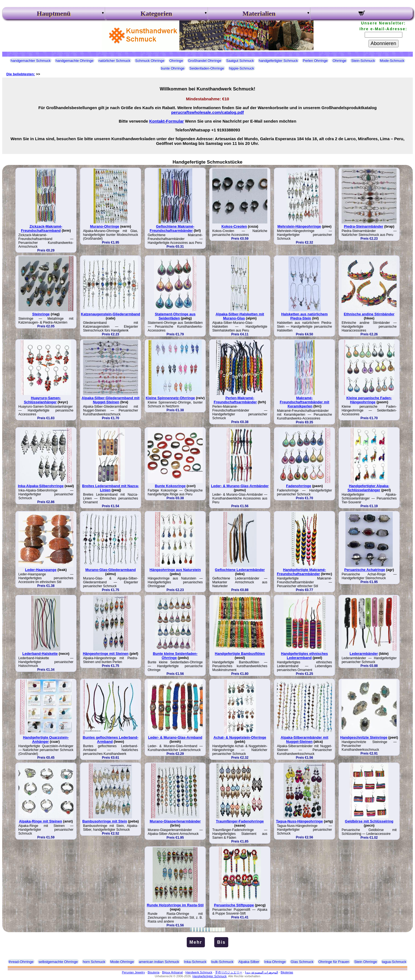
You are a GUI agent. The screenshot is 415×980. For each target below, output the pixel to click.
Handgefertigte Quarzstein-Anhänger (46, 739)
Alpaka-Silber (249, 962)
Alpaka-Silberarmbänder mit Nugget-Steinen (304, 739)
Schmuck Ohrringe (150, 61)
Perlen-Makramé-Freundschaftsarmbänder (235, 400)
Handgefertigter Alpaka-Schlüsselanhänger (368, 488)
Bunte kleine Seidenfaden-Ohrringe (175, 656)
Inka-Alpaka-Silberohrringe (41, 486)
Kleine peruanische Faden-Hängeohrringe (369, 400)
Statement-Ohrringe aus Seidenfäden (175, 316)
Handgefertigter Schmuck (210, 976)
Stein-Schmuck (363, 61)
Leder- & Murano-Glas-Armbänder (240, 486)
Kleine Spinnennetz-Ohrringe (170, 398)
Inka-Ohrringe (275, 962)
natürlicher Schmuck (114, 61)
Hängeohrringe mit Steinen (106, 654)
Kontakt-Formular (167, 121)
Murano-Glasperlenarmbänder (175, 821)
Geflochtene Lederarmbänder (240, 570)
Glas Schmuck (302, 962)
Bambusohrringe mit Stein (105, 821)
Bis (221, 942)
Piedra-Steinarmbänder (363, 226)
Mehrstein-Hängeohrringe (299, 226)
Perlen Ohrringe (315, 61)
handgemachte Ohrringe (75, 61)
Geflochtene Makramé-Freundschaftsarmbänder (172, 228)
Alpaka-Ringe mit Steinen (41, 821)
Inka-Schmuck (195, 962)
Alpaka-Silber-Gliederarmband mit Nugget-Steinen (111, 400)
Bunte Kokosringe (170, 486)
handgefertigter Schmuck (278, 61)
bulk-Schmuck (222, 962)
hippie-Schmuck (242, 68)
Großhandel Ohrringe (205, 61)
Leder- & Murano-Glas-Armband (175, 737)
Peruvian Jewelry (133, 972)
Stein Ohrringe (366, 962)
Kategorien (156, 13)
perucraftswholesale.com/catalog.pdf (207, 112)
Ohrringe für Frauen (334, 962)
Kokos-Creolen (234, 226)
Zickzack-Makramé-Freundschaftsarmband (42, 228)
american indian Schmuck (159, 962)
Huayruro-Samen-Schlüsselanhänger (42, 400)
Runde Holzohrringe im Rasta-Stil (175, 905)
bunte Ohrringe (173, 68)
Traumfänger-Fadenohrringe (240, 821)
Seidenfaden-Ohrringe (207, 68)
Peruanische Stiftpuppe (234, 905)
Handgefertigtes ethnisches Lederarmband (305, 656)
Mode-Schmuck (392, 61)
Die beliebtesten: (21, 74)
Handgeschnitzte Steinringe (364, 737)
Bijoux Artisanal (172, 972)
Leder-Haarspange (41, 570)
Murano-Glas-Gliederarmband (110, 570)
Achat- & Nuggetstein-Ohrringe (240, 737)
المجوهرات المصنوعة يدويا (262, 972)
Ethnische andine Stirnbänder (369, 314)
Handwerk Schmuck (199, 972)
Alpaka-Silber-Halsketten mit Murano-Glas (240, 316)
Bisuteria (154, 972)
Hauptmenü (54, 13)
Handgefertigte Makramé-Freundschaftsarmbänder (301, 572)
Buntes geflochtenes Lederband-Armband (111, 739)
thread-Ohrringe (21, 962)
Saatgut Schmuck (240, 61)
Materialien (259, 13)
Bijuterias (287, 972)
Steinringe (41, 314)
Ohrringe (176, 61)
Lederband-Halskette (40, 654)
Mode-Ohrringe (122, 962)
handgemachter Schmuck (31, 61)
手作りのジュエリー (229, 972)
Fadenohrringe (299, 486)
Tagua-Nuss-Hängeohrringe (299, 821)
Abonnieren (384, 43)
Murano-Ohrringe (105, 226)
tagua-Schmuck (394, 962)
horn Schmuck (94, 962)
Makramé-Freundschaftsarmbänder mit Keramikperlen (304, 402)
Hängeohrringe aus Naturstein (175, 570)
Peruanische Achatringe (365, 570)
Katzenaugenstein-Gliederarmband (110, 314)
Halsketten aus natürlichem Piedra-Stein (305, 316)
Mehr (196, 942)
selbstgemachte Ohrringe (58, 962)
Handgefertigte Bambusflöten (240, 654)
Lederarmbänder (364, 654)
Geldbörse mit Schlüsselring (369, 821)
